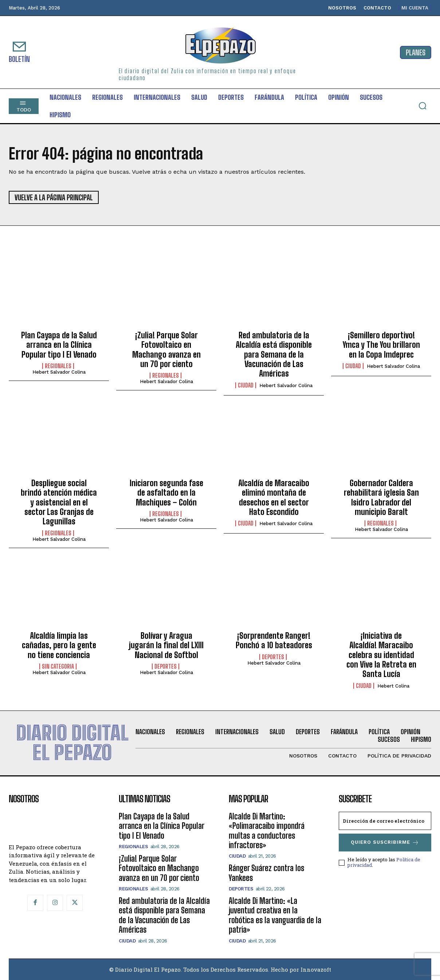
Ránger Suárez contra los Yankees (266, 873)
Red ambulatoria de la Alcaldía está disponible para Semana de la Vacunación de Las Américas (274, 355)
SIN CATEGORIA (58, 666)
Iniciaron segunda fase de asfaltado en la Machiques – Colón (166, 493)
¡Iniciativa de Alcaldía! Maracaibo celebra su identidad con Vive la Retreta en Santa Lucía (381, 655)
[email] (385, 821)
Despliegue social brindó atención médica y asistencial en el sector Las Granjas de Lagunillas (59, 502)
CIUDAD (246, 385)
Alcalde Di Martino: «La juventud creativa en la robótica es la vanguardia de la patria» (275, 915)
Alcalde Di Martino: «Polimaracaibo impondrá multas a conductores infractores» (267, 831)
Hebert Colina (393, 686)
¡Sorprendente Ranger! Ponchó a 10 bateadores (274, 640)
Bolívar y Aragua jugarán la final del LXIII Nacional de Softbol (166, 645)
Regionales (58, 366)
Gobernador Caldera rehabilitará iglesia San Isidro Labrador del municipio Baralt (381, 497)
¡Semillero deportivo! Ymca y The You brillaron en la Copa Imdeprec (381, 345)
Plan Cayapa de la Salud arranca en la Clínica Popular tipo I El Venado (59, 345)
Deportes (166, 666)
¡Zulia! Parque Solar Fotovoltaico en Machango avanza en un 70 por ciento (166, 350)
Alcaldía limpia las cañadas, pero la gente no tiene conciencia (59, 645)
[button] (423, 106)
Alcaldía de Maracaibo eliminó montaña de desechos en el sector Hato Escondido (274, 497)
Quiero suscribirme (385, 843)
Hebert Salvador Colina (59, 372)
